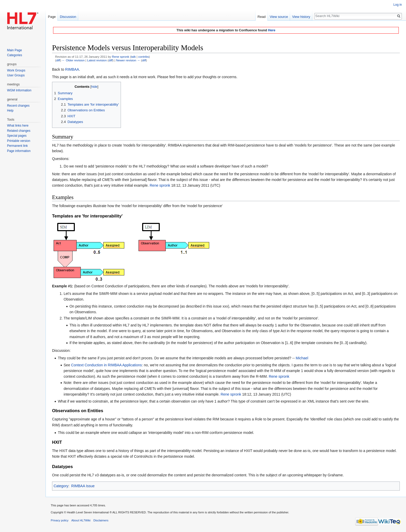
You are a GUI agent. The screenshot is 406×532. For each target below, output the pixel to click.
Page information (19, 151)
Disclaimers (101, 520)
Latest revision (97, 60)
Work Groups (16, 70)
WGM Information (19, 90)
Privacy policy (60, 520)
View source (279, 17)
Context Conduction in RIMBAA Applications (107, 365)
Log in (398, 5)
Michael (302, 358)
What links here (18, 126)
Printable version (19, 141)
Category (61, 486)
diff (58, 60)
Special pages (17, 136)
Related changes (19, 131)
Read (262, 17)
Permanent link (17, 146)
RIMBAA (72, 69)
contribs (144, 57)
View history (301, 17)
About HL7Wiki (81, 520)
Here (272, 30)
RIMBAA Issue (83, 486)
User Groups (16, 75)
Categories (15, 55)
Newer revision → (128, 60)
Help (10, 111)
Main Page (14, 50)
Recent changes (18, 106)
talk (133, 57)
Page (52, 17)
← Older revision (73, 60)
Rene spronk (160, 185)
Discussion (68, 17)
